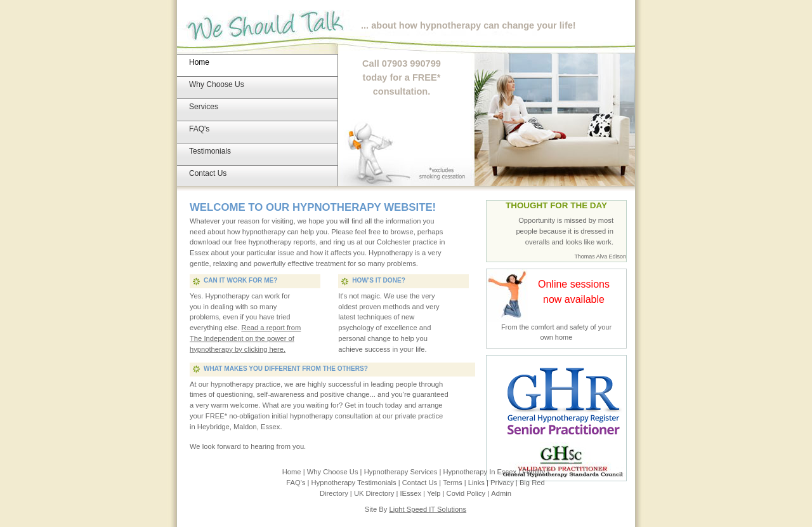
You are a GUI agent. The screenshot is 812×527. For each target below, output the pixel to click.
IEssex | (413, 493)
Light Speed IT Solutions (428, 509)
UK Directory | (377, 493)
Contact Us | (422, 483)
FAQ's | (298, 483)
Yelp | (437, 493)
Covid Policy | (469, 493)
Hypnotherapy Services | (404, 472)
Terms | (455, 483)
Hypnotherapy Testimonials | (357, 483)
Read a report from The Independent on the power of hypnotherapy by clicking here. (245, 338)
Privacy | (505, 483)
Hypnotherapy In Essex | (482, 472)
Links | (479, 483)
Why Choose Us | (336, 472)
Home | (295, 472)
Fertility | (535, 472)
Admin (501, 493)
